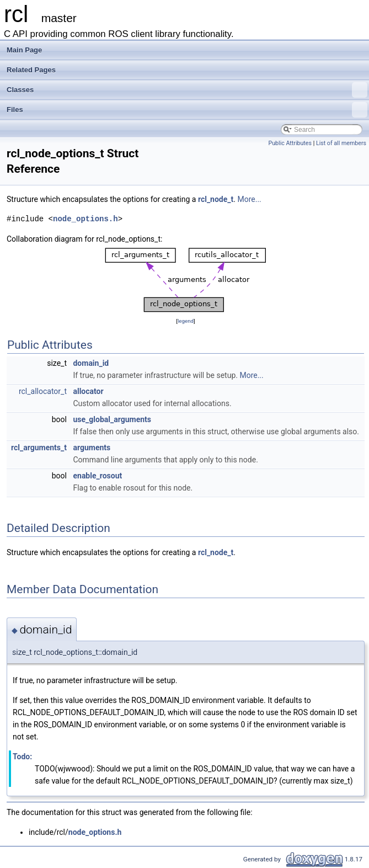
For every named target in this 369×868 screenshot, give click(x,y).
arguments (92, 448)
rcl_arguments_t (39, 448)
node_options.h (85, 219)
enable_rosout (97, 476)
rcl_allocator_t (43, 391)
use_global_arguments (112, 419)
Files (187, 110)
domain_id (91, 363)
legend (186, 321)
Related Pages (31, 70)
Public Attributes (290, 143)
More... (249, 199)
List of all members (341, 143)
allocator (88, 391)
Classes (187, 90)
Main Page (24, 50)
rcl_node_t (216, 199)
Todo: (22, 757)
